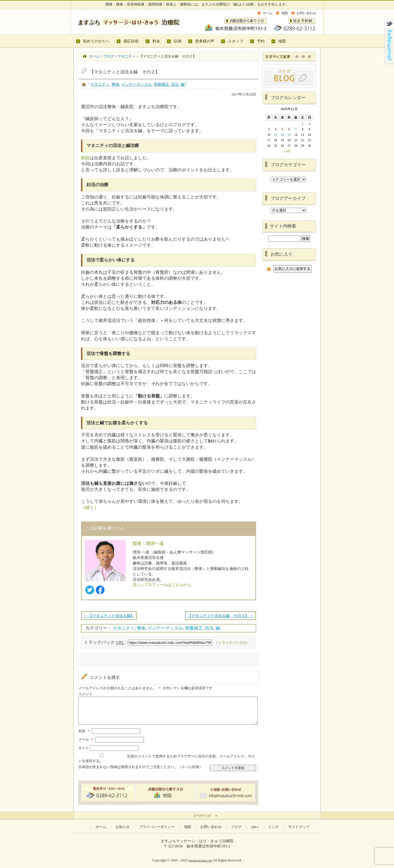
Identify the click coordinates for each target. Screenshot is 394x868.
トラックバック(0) (233, 643)
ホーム (268, 13)
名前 (85, 731)
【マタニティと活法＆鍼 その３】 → (221, 616)
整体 (115, 84)
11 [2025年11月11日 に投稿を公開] (276, 135)
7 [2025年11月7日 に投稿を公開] (296, 129)
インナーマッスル (137, 84)
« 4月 (287, 151)
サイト (84, 748)
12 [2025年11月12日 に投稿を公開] (282, 135)
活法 (175, 84)
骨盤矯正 (161, 84)
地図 (285, 13)
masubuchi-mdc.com (200, 860)
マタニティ (100, 84)
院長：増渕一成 (148, 543)
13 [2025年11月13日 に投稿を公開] (289, 135)
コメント (85, 694)
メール (86, 740)
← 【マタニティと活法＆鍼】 (109, 616)
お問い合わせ (306, 13)
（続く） (90, 507)
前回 (85, 158)
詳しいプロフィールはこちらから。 (164, 585)
